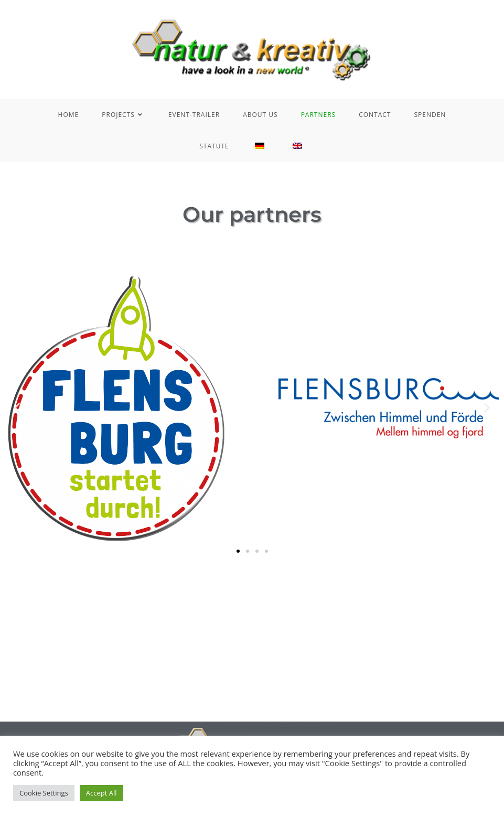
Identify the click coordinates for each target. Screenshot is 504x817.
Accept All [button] (101, 793)
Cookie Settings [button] (44, 793)
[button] (17, 408)
